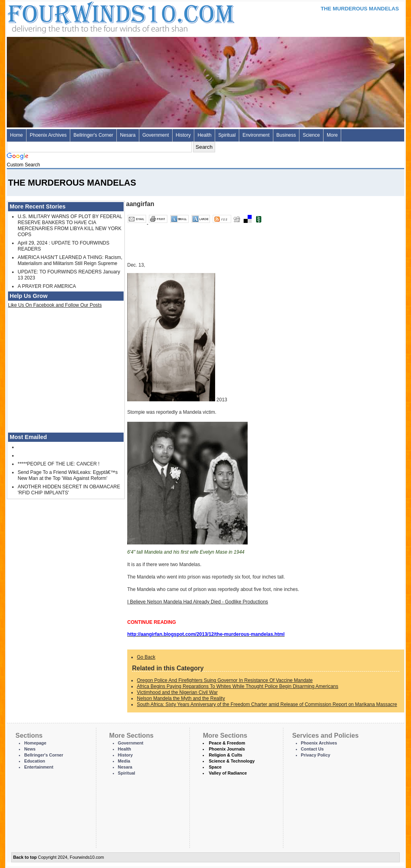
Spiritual (227, 135)
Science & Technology (232, 761)
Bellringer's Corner (93, 135)
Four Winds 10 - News (87, 16)
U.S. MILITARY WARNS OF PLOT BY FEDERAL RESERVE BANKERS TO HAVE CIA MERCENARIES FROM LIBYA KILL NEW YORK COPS (70, 226)
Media (124, 761)
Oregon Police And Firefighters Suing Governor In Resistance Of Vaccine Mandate (225, 680)
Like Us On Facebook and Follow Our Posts (55, 305)
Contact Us (312, 749)
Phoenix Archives (48, 135)
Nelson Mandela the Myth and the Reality (181, 698)
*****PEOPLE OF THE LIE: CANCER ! (59, 464)
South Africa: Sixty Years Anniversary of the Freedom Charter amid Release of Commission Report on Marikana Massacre (267, 704)
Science (311, 135)
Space (215, 767)
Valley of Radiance (228, 773)
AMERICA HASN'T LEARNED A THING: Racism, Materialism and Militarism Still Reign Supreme (70, 260)
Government (156, 135)
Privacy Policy (316, 755)
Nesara (128, 135)
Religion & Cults (225, 755)
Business (286, 135)
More (332, 135)
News (30, 749)
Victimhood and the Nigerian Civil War (177, 692)
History (183, 135)
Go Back (146, 657)
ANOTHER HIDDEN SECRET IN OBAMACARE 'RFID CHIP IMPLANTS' (69, 490)
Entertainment (39, 767)
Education (35, 761)
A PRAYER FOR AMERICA (47, 286)
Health (204, 135)
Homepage (35, 743)
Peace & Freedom (227, 743)
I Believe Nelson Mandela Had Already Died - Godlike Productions (198, 602)
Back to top (25, 857)
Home (16, 135)
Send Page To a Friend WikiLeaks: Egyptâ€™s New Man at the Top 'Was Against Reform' (68, 475)
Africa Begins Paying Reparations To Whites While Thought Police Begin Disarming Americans (238, 686)
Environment (256, 135)
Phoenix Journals (227, 749)
